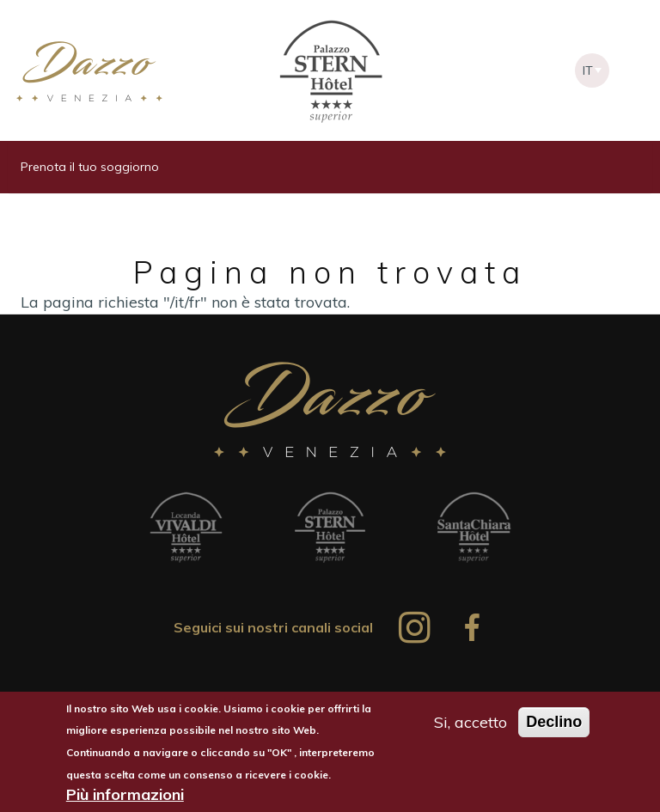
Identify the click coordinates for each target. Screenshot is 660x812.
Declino (554, 724)
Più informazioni (125, 798)
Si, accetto (471, 725)
